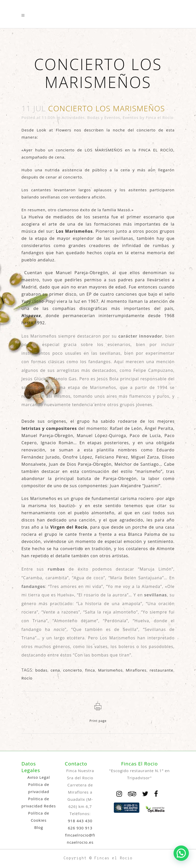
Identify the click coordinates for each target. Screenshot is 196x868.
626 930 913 (80, 828)
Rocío (27, 678)
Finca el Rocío (160, 117)
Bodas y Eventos (104, 117)
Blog (39, 827)
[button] (181, 853)
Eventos (130, 117)
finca (90, 670)
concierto (72, 670)
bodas (41, 670)
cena (55, 670)
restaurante (161, 670)
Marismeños (110, 670)
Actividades (73, 117)
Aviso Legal (39, 777)
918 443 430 (80, 821)
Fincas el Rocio (113, 858)
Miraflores (136, 670)
